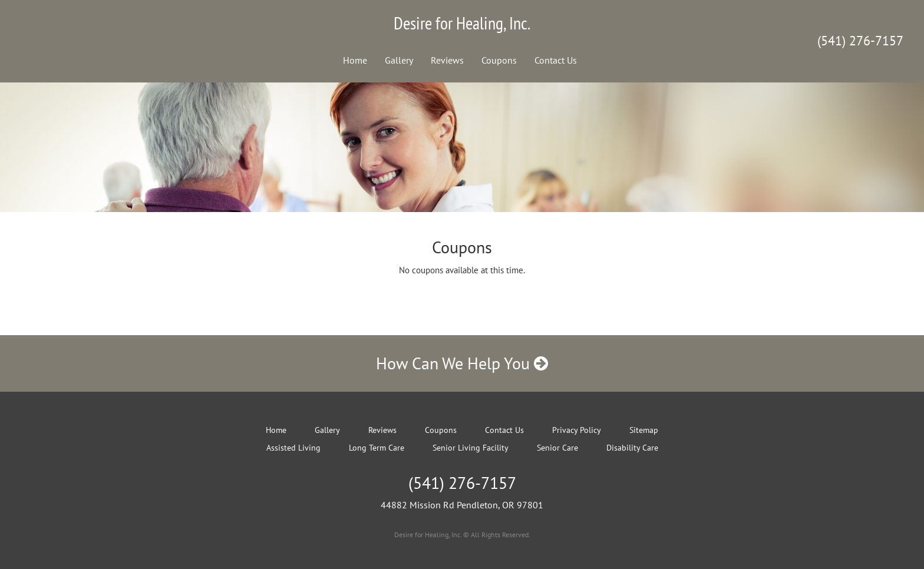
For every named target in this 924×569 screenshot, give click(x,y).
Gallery (399, 60)
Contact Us (556, 60)
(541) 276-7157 (860, 41)
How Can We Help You (462, 363)
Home (355, 60)
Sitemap (644, 430)
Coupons (499, 60)
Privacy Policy (577, 430)
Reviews (447, 60)
